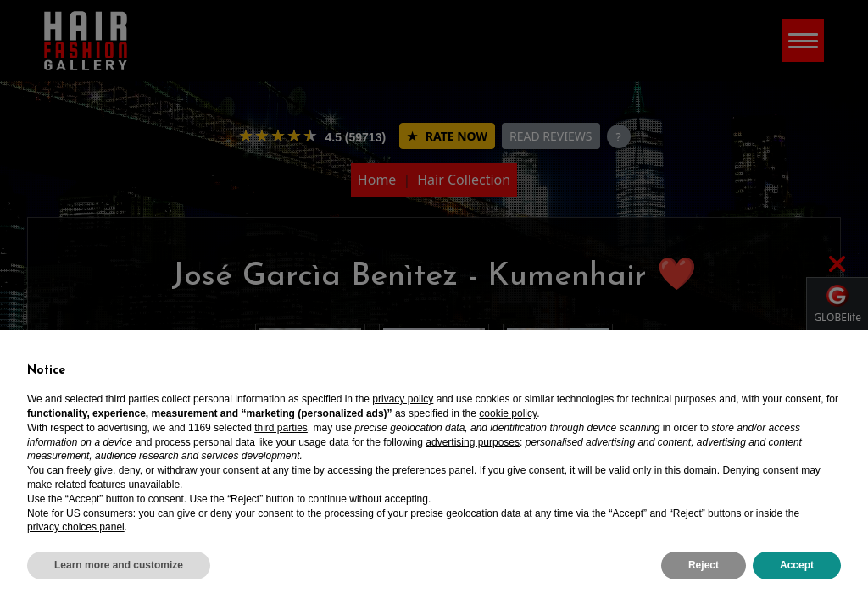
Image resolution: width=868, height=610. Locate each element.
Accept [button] (797, 565)
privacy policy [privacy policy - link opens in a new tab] (403, 399)
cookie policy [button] (508, 413)
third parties (281, 428)
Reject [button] (704, 565)
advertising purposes (473, 442)
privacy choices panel (76, 527)
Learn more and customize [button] (119, 565)
